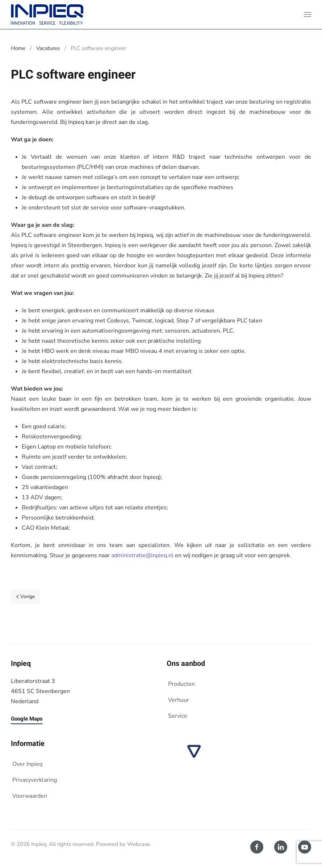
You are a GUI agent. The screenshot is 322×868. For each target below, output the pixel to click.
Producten (181, 684)
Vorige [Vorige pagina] (26, 596)
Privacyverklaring (35, 780)
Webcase (139, 844)
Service (178, 716)
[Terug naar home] (47, 14)
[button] (308, 14)
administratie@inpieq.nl (142, 555)
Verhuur (179, 700)
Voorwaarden (30, 796)
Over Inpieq (27, 764)
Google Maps (27, 719)
